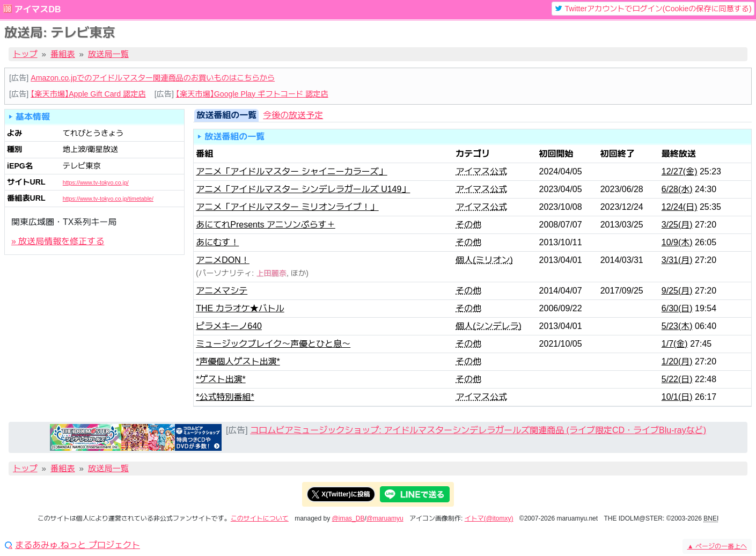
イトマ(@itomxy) (489, 518)
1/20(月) (677, 361)
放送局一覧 (108, 54)
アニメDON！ (223, 260)
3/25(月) (677, 225)
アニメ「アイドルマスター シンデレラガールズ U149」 (303, 189)
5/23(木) (677, 326)
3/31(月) (677, 260)
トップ (25, 54)
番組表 (63, 54)
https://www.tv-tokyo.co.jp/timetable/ (108, 199)
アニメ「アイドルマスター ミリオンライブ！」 (287, 207)
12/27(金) (680, 171)
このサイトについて (260, 518)
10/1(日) (677, 397)
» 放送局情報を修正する (58, 241)
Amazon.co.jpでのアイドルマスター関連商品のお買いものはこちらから (153, 78)
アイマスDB (37, 9)
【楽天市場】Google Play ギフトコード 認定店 (252, 94)
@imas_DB (348, 518)
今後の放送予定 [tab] (293, 115)
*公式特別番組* (225, 397)
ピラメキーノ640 (229, 326)
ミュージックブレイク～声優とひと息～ (273, 344)
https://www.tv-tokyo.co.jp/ (96, 182)
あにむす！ (217, 242)
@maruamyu (385, 518)
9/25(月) (677, 291)
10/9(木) (677, 242)
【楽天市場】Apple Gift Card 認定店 (88, 94)
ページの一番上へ (717, 546)
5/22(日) (677, 379)
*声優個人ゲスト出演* (238, 361)
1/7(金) (675, 344)
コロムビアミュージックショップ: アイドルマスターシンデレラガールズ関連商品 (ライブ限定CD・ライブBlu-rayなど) (478, 430)
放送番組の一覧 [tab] (226, 115)
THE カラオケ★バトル (240, 308)
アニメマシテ (222, 291)
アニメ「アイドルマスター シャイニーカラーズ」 (291, 171)
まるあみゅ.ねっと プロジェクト (78, 545)
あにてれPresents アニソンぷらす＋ (266, 225)
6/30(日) (677, 308)
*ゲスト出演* (221, 379)
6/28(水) (677, 189)
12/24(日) (680, 207)
